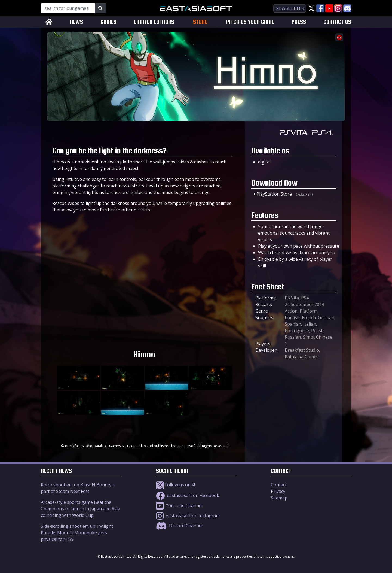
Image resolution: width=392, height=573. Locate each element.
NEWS (76, 22)
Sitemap (279, 498)
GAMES (108, 22)
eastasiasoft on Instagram (188, 516)
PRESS (299, 22)
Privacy (278, 491)
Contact (279, 485)
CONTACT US (337, 22)
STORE (200, 22)
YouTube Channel (179, 505)
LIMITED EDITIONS (154, 22)
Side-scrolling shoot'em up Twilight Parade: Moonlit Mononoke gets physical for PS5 (77, 533)
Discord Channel (179, 526)
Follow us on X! (175, 485)
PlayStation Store (274, 194)
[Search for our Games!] (68, 8)
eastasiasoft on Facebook (188, 495)
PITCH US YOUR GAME (250, 22)
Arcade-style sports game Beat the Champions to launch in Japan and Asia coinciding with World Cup (80, 509)
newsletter (290, 8)
